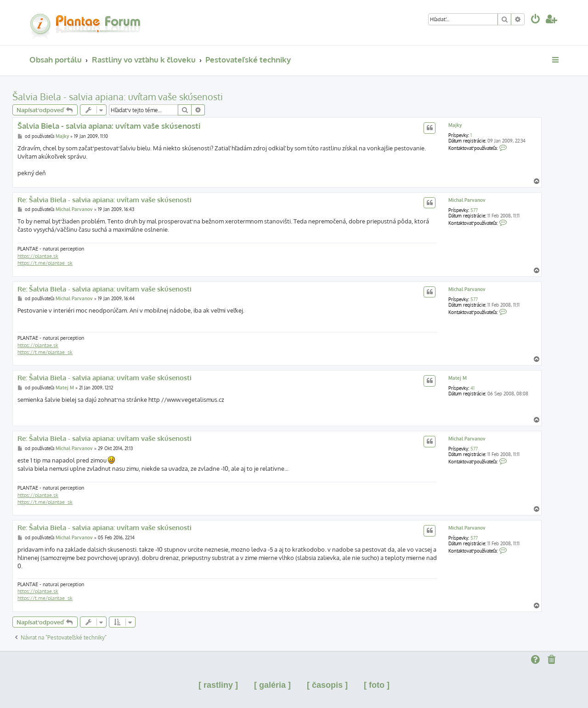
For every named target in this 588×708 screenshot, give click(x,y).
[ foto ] (377, 685)
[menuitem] (536, 20)
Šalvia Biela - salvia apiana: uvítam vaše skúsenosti (118, 97)
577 (474, 210)
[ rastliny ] (218, 685)
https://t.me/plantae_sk (45, 263)
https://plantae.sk (38, 256)
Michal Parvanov (467, 200)
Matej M (458, 378)
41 (472, 388)
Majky (455, 125)
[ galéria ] (272, 685)
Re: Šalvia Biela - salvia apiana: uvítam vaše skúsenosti (105, 200)
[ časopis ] (327, 685)
